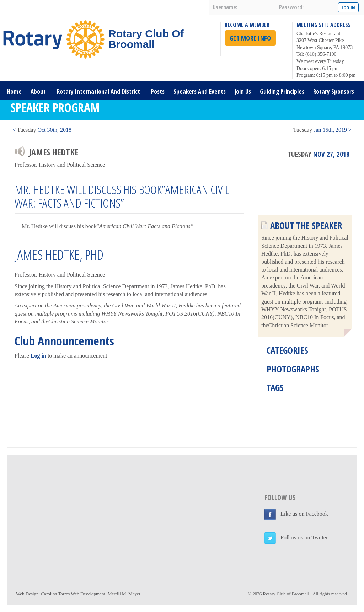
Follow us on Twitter (304, 538)
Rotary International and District (98, 92)
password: (291, 7)
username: (225, 7)
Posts (158, 92)
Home (14, 92)
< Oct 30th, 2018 (42, 130)
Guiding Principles (282, 92)
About (38, 92)
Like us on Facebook (304, 514)
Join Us (243, 92)
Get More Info (250, 38)
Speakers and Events (200, 92)
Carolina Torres (55, 594)
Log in (38, 356)
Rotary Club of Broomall (286, 594)
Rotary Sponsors (334, 92)
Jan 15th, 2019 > (322, 130)
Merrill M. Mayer (124, 594)
